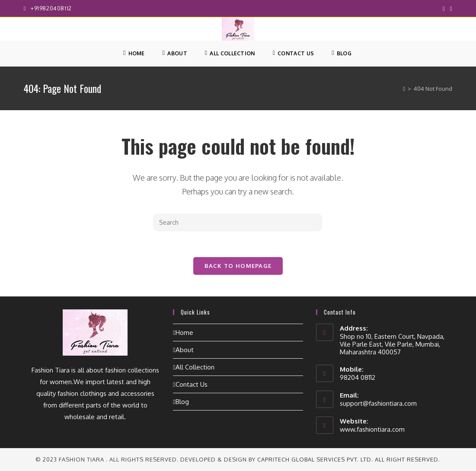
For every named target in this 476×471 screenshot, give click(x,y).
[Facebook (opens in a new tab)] (444, 9)
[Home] (404, 89)
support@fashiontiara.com (378, 403)
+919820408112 (51, 8)
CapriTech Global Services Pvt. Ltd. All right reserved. (349, 459)
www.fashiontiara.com (372, 429)
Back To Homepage (238, 266)
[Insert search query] (238, 223)
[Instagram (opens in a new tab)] (450, 9)
